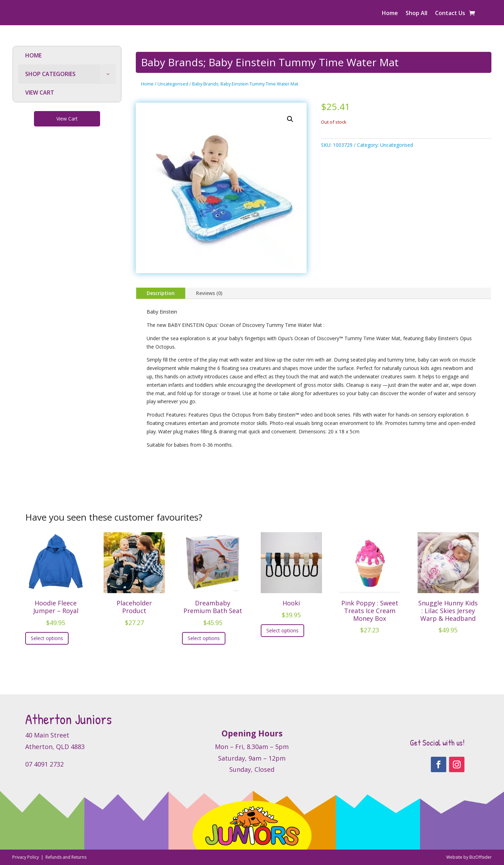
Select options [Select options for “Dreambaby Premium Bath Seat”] (204, 638)
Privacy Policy (26, 857)
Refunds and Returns (66, 857)
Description (161, 293)
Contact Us (450, 14)
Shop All (416, 14)
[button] (290, 119)
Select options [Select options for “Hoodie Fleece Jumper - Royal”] (47, 638)
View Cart (67, 119)
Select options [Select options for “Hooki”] (282, 630)
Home (390, 14)
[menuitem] (67, 56)
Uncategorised (173, 84)
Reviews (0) (209, 293)
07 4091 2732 (44, 764)
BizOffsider (481, 857)
